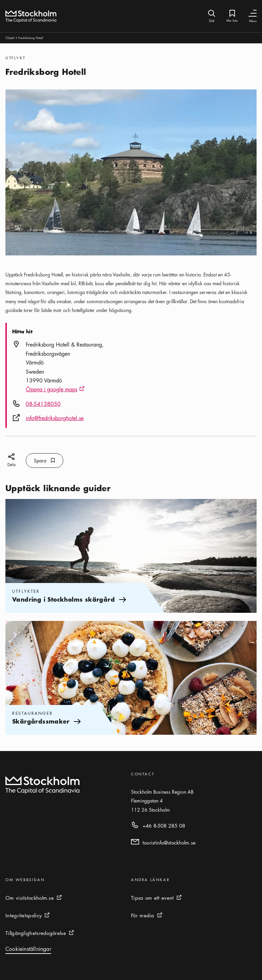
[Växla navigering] (253, 13)
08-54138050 (43, 404)
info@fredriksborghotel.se (55, 418)
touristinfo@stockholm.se (169, 842)
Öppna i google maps (55, 390)
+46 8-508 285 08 (164, 826)
